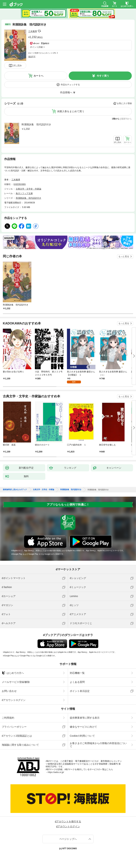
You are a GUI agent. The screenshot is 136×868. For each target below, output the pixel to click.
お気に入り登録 (124, 103)
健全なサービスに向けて (83, 727)
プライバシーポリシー (14, 727)
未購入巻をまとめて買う (71, 111)
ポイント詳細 (36, 47)
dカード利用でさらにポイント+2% (42, 53)
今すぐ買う (103, 76)
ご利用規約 (8, 718)
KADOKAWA (20, 184)
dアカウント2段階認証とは (17, 736)
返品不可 (32, 57)
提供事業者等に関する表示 (85, 718)
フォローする (39, 31)
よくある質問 (77, 682)
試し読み (18, 65)
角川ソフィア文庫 (24, 193)
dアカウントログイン (14, 700)
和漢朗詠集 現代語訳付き (36, 124)
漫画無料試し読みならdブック (15, 490)
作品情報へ (66, 92)
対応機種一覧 (77, 673)
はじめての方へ (13, 673)
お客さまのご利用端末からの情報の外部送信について (98, 745)
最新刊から (126, 119)
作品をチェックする (70, 85)
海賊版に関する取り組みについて (20, 745)
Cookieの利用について (82, 736)
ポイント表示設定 (80, 691)
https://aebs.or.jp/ (56, 772)
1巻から (116, 119)
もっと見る (124, 256)
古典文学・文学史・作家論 (29, 189)
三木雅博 (33, 31)
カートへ (38, 76)
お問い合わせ (9, 691)
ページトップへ (68, 839)
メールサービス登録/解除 (16, 682)
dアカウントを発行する (68, 821)
